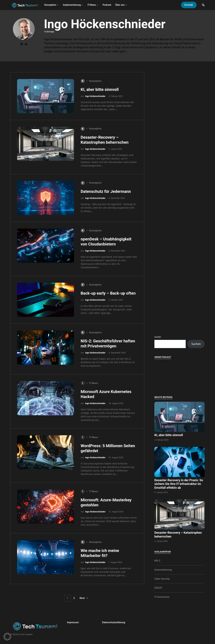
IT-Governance (162, 597)
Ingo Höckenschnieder (95, 96)
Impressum (73, 622)
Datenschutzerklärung (114, 622)
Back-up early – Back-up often (109, 293)
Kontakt (189, 5)
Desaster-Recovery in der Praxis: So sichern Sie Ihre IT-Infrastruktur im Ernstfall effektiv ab (179, 484)
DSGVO (158, 588)
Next (82, 598)
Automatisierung (163, 570)
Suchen (158, 337)
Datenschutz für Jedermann (106, 191)
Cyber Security (162, 579)
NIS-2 (157, 561)
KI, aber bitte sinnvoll (100, 90)
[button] (7, 637)
